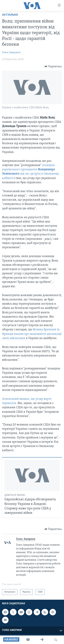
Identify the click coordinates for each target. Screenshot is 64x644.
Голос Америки (11, 53)
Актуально (10, 15)
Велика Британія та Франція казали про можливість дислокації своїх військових (32, 334)
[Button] (53, 66)
